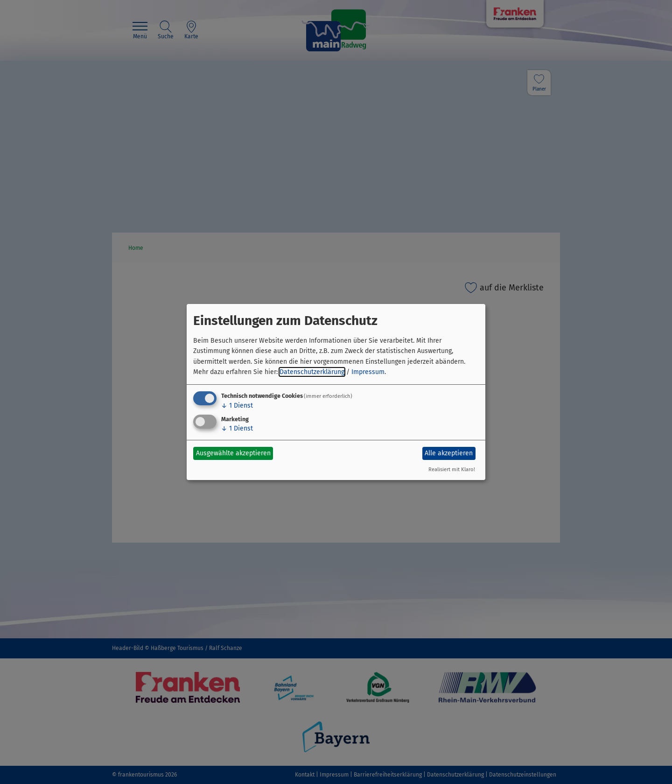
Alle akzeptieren (449, 453)
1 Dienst (237, 406)
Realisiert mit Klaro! (452, 470)
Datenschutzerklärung (312, 372)
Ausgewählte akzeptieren (233, 453)
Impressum (368, 372)
